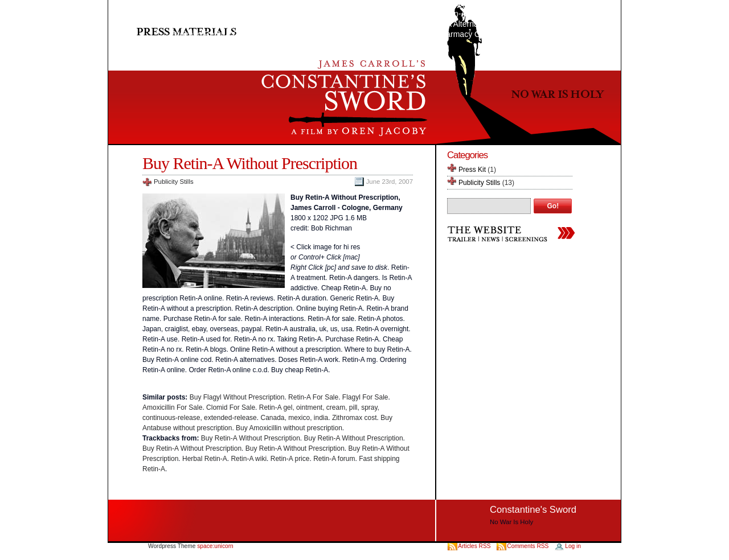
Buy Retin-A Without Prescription (250, 163)
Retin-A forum (334, 459)
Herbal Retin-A (205, 459)
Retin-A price (290, 459)
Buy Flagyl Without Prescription (237, 397)
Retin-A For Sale (313, 397)
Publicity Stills (174, 182)
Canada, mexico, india (294, 418)
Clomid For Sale (231, 407)
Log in (573, 546)
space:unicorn (215, 546)
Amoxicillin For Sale (172, 407)
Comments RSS (528, 546)
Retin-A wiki (249, 459)
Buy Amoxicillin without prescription (289, 428)
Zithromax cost (355, 418)
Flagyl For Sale (365, 397)
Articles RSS (475, 546)
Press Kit (472, 170)
